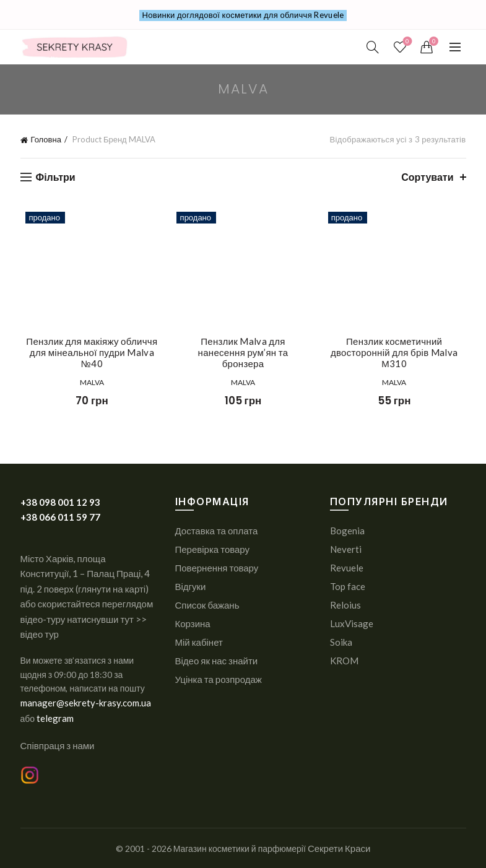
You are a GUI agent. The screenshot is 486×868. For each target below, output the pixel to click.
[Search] (373, 47)
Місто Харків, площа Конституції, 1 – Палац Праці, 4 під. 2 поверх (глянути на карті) (85, 574)
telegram (55, 718)
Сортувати (427, 177)
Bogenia (347, 531)
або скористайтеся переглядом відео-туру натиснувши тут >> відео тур (87, 619)
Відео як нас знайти (217, 661)
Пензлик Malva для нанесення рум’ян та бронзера (243, 347)
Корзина (193, 623)
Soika (341, 642)
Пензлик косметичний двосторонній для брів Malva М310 (398, 352)
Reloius (345, 605)
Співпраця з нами (58, 745)
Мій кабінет (199, 642)
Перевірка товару (213, 549)
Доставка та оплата (217, 531)
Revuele (347, 568)
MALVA (88, 382)
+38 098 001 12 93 (60, 502)
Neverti (346, 549)
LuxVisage (352, 623)
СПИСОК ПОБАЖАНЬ (406, 42)
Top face (348, 586)
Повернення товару (217, 568)
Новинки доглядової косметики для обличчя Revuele (243, 15)
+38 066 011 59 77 (60, 517)
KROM (344, 661)
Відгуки (191, 586)
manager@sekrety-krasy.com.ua (86, 703)
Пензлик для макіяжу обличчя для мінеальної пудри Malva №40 (88, 352)
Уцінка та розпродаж (219, 679)
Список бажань (207, 605)
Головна (46, 139)
